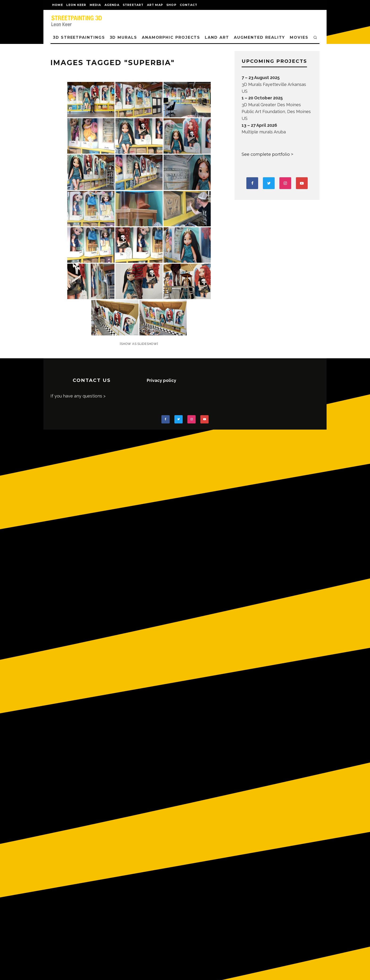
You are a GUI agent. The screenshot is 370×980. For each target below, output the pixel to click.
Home (58, 5)
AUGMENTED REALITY (260, 37)
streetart (133, 5)
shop (171, 5)
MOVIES (299, 37)
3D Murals (123, 37)
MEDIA (95, 5)
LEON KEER (76, 5)
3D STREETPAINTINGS (79, 37)
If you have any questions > (78, 396)
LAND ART (217, 37)
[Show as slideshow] (139, 344)
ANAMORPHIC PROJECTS (171, 37)
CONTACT (189, 5)
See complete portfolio (266, 154)
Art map (155, 5)
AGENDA (112, 5)
